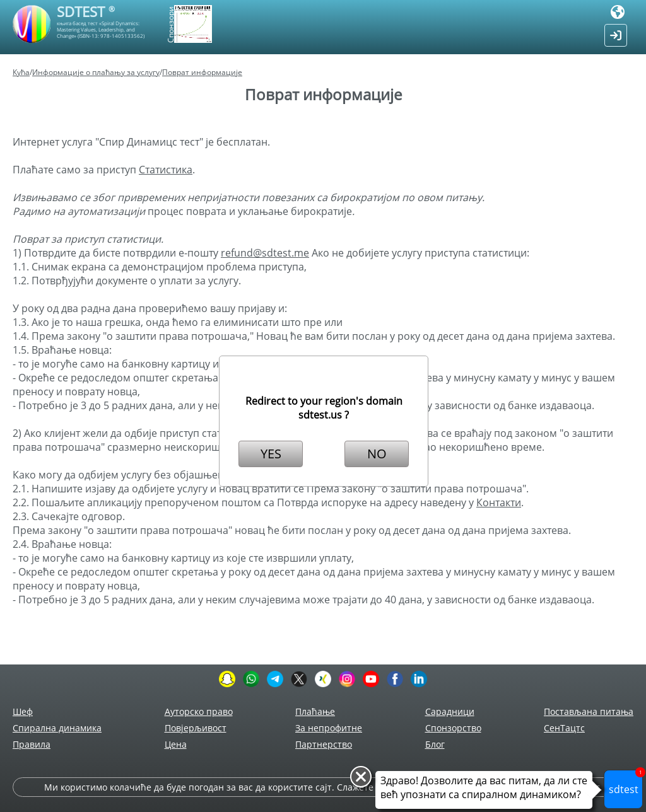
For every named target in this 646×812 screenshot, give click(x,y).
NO (377, 454)
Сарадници (450, 711)
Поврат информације (202, 72)
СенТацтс (564, 728)
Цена (176, 744)
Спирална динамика (57, 728)
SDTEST (86, 11)
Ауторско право (199, 711)
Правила (32, 744)
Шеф (23, 711)
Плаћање (315, 711)
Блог (435, 744)
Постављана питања (589, 711)
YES (271, 454)
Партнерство (324, 744)
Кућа (21, 72)
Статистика (166, 170)
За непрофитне (329, 728)
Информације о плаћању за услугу (96, 72)
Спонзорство (453, 728)
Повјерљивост (196, 728)
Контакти (499, 502)
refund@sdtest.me (265, 253)
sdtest (626, 783)
